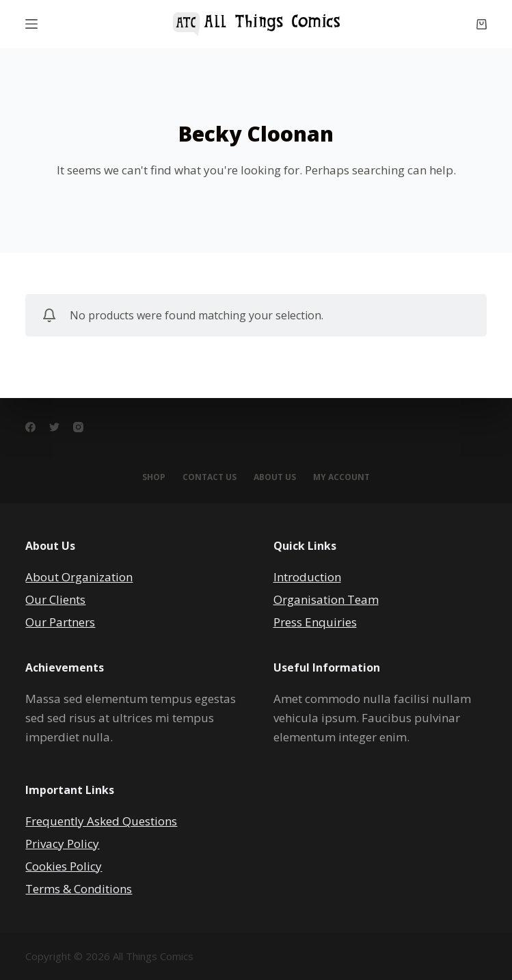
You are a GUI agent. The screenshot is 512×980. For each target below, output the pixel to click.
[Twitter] (54, 427)
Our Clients (55, 599)
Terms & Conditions (79, 889)
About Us (275, 477)
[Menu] (31, 24)
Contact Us (210, 477)
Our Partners (60, 622)
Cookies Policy (64, 866)
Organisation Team (326, 599)
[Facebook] (30, 427)
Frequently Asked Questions (101, 821)
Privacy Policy (62, 844)
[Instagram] (78, 427)
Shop (154, 477)
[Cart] (482, 24)
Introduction (307, 577)
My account (341, 477)
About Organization (79, 577)
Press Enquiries (315, 622)
